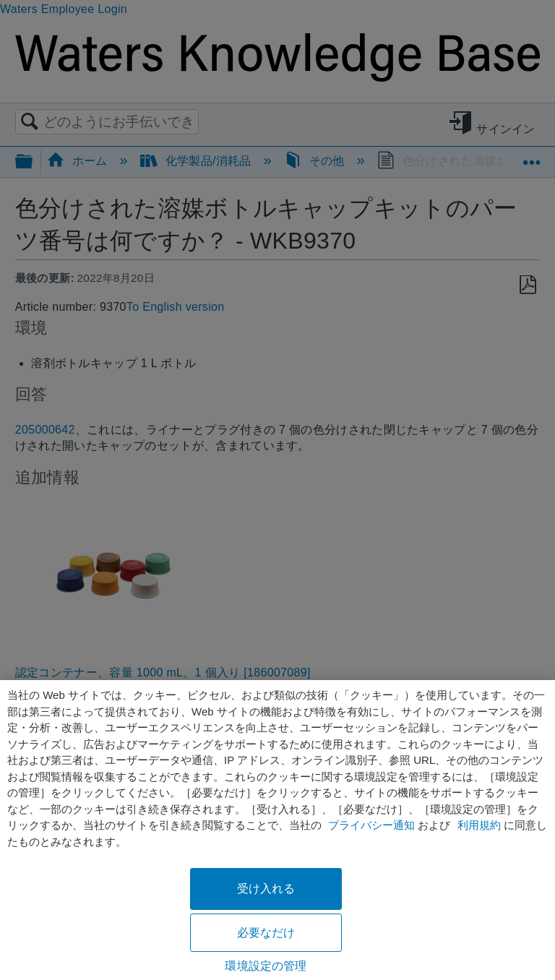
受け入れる (266, 889)
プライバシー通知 (371, 825)
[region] (277, 830)
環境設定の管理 (266, 966)
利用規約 (479, 825)
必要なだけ (266, 933)
